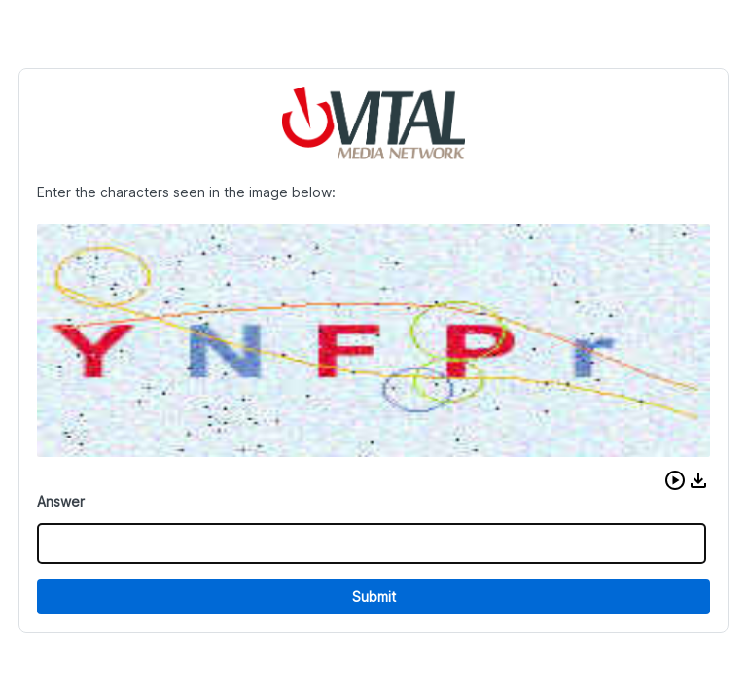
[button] (675, 480)
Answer (61, 501)
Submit (374, 596)
